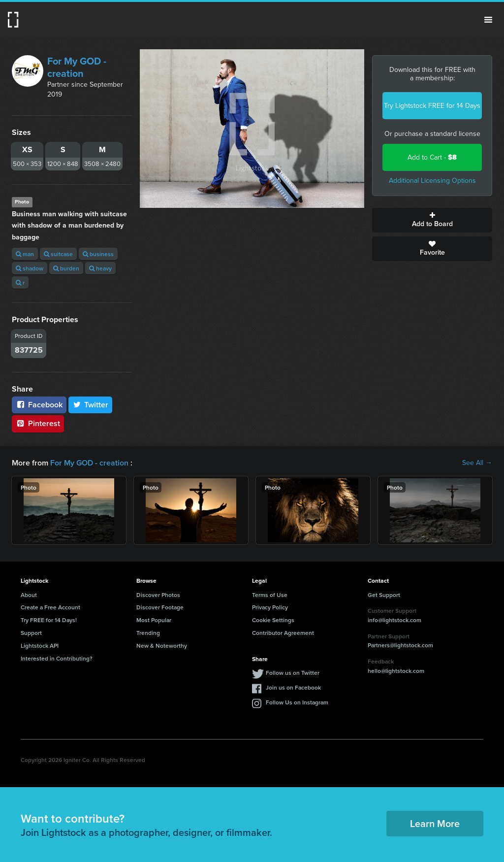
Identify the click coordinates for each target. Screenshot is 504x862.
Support (31, 633)
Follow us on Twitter (293, 673)
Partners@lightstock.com (400, 645)
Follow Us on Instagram (297, 702)
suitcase (58, 254)
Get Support (384, 595)
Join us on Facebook (293, 687)
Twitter (91, 405)
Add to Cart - (432, 157)
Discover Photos (158, 595)
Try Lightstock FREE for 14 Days (432, 106)
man (25, 254)
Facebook (39, 405)
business (98, 254)
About (29, 595)
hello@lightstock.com (396, 671)
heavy (100, 268)
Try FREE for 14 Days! (49, 620)
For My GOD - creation (77, 67)
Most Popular (154, 620)
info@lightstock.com (394, 620)
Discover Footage (160, 607)
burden (66, 268)
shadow (30, 268)
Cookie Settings (273, 620)
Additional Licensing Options (432, 181)
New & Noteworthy (162, 646)
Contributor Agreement (283, 633)
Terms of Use (270, 595)
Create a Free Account (50, 607)
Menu (488, 20)
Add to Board (432, 220)
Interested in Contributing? (57, 658)
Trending (148, 633)
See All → (477, 463)
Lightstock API (40, 646)
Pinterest (38, 423)
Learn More (435, 823)
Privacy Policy (270, 607)
